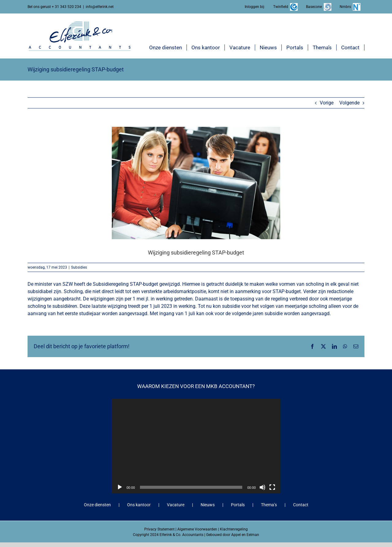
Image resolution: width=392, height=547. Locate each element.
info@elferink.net (100, 7)
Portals (238, 505)
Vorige (327, 103)
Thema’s (269, 505)
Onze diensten (97, 505)
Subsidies (79, 267)
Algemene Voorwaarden (197, 529)
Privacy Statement (159, 529)
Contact (301, 505)
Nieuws (208, 505)
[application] (196, 446)
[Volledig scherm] (272, 487)
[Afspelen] (120, 487)
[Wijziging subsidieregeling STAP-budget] (196, 183)
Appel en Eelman (245, 535)
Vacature (176, 505)
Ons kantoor (139, 505)
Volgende (349, 103)
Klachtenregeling (234, 529)
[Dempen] (262, 487)
